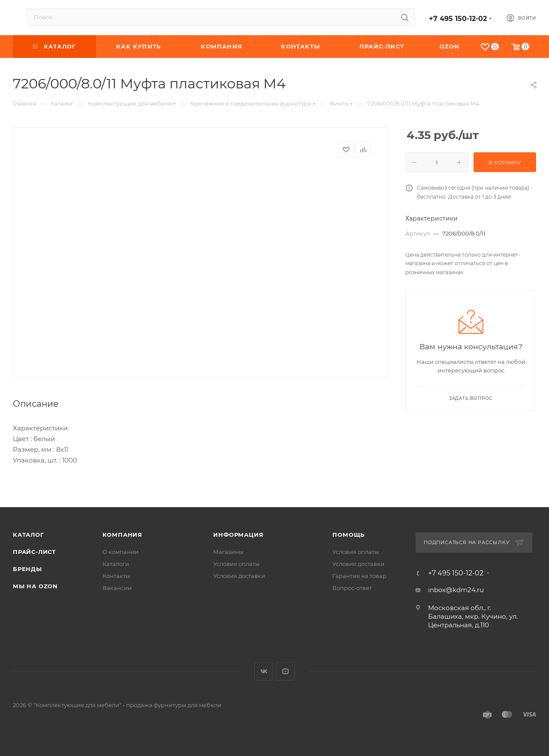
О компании (121, 552)
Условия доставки (239, 576)
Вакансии (117, 588)
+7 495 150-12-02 (458, 19)
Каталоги (116, 564)
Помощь (348, 535)
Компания (122, 535)
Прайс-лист (34, 552)
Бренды (27, 569)
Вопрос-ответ (352, 588)
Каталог (29, 535)
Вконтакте (264, 671)
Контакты (116, 576)
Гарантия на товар (359, 576)
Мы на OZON (35, 586)
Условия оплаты (236, 564)
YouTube (285, 671)
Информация (238, 535)
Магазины (228, 552)
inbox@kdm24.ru (456, 590)
